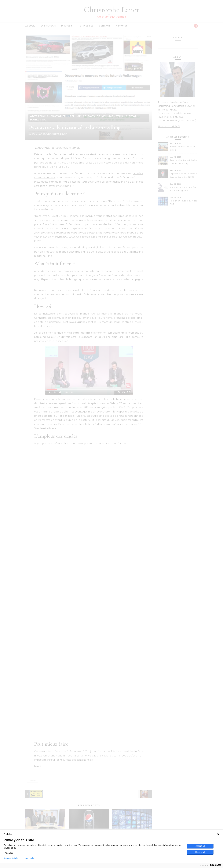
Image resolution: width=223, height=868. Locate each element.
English (8, 834)
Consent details (11, 858)
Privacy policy (29, 858)
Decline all (200, 852)
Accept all (200, 846)
